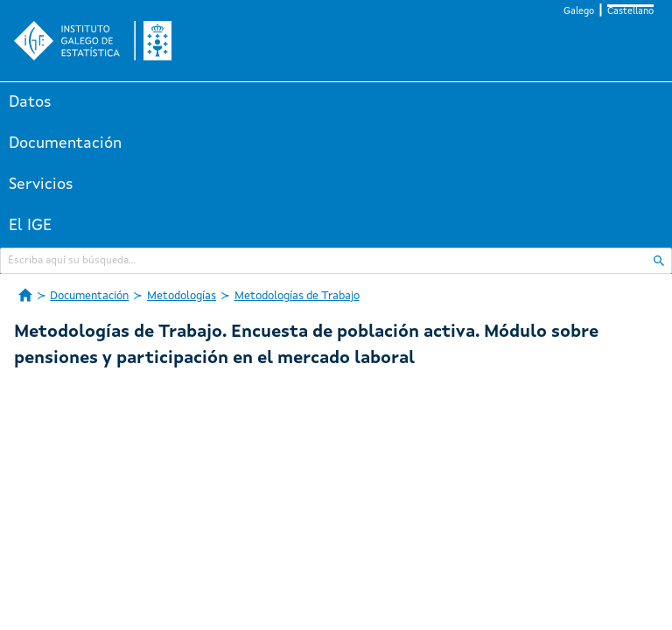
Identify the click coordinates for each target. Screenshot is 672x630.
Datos (30, 102)
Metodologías (182, 296)
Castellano (630, 12)
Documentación (65, 143)
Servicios (41, 185)
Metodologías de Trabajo (297, 296)
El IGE (30, 226)
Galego (579, 12)
